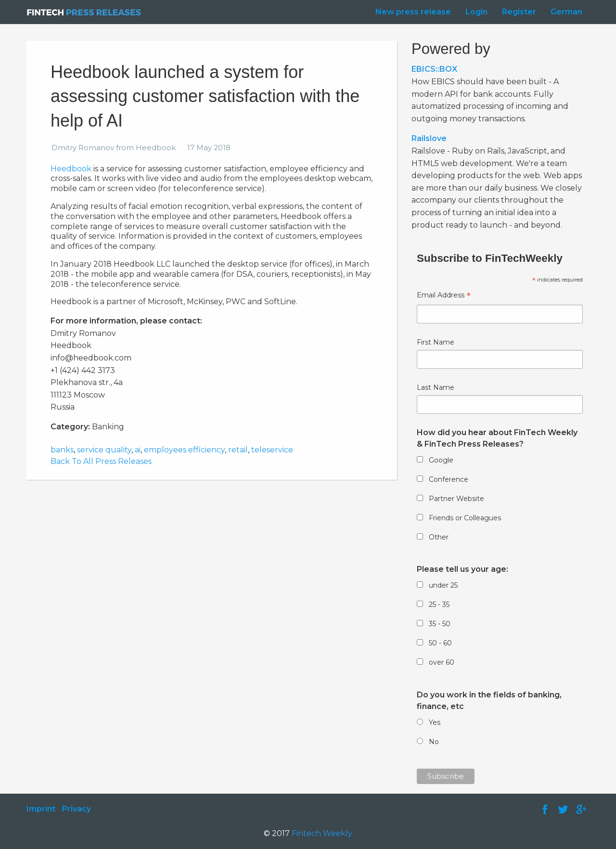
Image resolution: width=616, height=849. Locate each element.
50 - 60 (440, 643)
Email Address (444, 296)
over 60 (442, 662)
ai (138, 450)
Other (439, 537)
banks (62, 450)
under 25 (443, 585)
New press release (413, 12)
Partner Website (456, 499)
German (566, 12)
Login (476, 12)
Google (441, 460)
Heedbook (71, 169)
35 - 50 (440, 624)
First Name (436, 342)
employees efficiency (184, 450)
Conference (449, 479)
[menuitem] (411, 12)
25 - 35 (439, 605)
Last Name (436, 387)
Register (519, 12)
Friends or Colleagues (465, 518)
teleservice (272, 450)
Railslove (429, 138)
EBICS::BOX (434, 69)
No (434, 742)
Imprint (41, 809)
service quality (104, 450)
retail (238, 450)
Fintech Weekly (322, 833)
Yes (435, 722)
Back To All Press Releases (101, 461)
